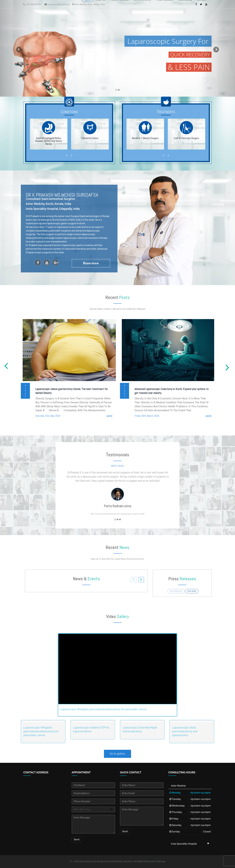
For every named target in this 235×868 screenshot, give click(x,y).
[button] (18, 48)
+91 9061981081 (32, 4)
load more (192, 591)
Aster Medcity (178, 786)
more (110, 416)
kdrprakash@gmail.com (57, 4)
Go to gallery (118, 754)
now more (91, 263)
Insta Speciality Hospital (184, 844)
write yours (117, 466)
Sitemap (161, 861)
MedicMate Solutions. (122, 861)
